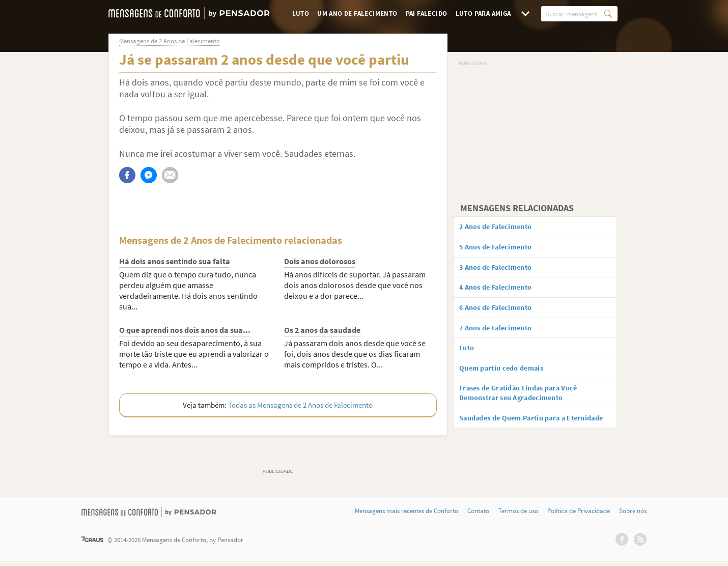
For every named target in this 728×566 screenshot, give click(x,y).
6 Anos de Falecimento (502, 313)
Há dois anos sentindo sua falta (175, 261)
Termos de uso (518, 516)
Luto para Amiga (483, 13)
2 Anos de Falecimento (502, 227)
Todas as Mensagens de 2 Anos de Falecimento (300, 405)
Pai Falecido (427, 13)
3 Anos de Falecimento (502, 270)
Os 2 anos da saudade (322, 330)
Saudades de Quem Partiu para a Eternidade (522, 434)
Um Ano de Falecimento (357, 13)
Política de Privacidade (579, 516)
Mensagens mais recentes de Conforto (407, 516)
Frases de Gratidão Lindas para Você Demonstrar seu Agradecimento (528, 403)
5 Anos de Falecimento (502, 248)
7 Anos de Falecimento (502, 333)
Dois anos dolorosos (320, 261)
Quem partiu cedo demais (509, 376)
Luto (301, 13)
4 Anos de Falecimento (502, 291)
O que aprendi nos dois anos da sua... (185, 330)
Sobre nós (633, 516)
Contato (478, 516)
